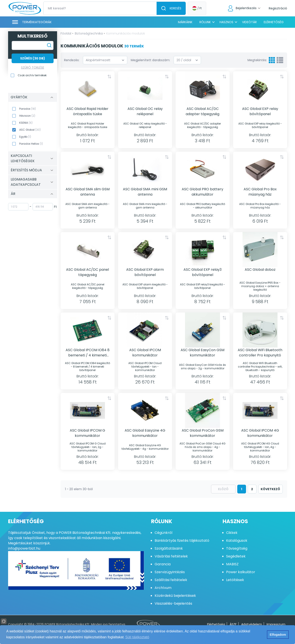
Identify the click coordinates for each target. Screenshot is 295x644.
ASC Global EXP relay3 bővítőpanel (202, 272)
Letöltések (235, 580)
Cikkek (232, 533)
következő (270, 489)
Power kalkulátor (241, 572)
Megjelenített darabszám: (150, 60)
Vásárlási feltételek (171, 556)
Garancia (163, 564)
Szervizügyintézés (170, 572)
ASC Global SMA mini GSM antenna (145, 192)
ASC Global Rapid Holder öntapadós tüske (87, 111)
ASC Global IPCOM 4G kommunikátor (260, 433)
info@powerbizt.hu (24, 548)
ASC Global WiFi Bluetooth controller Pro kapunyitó (260, 353)
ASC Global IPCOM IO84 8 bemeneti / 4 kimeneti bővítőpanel (88, 353)
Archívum (163, 588)
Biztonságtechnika (89, 33)
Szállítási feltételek (171, 580)
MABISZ (232, 564)
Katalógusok (237, 541)
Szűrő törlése (33, 68)
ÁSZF (233, 624)
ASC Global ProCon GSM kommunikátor (203, 433)
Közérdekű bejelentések (175, 596)
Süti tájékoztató (137, 637)
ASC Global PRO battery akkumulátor (202, 192)
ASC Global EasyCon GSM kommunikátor (202, 353)
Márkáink (185, 22)
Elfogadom (278, 635)
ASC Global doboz (260, 270)
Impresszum (276, 624)
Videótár (249, 22)
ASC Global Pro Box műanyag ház (260, 192)
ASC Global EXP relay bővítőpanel (260, 111)
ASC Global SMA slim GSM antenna (88, 192)
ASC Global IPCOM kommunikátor (145, 353)
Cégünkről (163, 533)
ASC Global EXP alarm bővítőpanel (145, 272)
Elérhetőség (274, 22)
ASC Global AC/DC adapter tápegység (202, 111)
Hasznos (226, 22)
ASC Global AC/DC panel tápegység (87, 272)
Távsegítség (237, 548)
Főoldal (66, 33)
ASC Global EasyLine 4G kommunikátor (145, 433)
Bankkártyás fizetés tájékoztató (182, 541)
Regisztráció (278, 8)
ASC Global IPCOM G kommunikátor (87, 433)
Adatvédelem (252, 624)
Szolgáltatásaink (169, 548)
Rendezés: (72, 60)
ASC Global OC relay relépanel (145, 111)
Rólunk (205, 22)
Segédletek (236, 556)
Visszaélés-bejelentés (173, 603)
